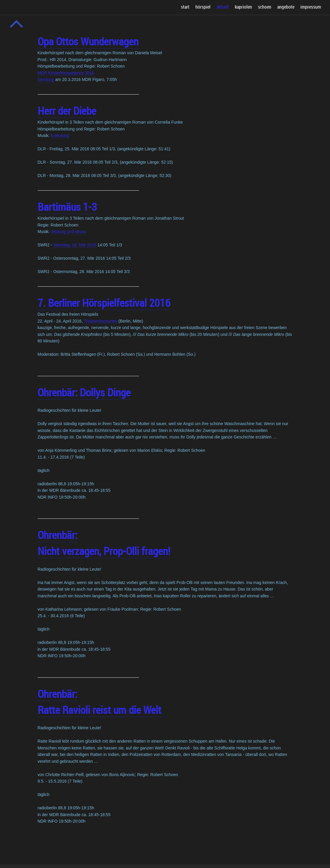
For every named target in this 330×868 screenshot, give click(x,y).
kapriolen (243, 7)
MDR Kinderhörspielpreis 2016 (66, 73)
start (185, 7)
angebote (286, 7)
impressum (311, 7)
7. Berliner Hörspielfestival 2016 (104, 303)
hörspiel (203, 7)
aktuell (223, 7)
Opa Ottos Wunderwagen (88, 41)
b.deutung (60, 135)
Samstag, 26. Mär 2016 (75, 245)
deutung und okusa (68, 232)
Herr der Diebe (67, 111)
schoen (265, 7)
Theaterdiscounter (101, 321)
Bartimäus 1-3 (67, 207)
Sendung (46, 79)
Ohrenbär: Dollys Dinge (84, 392)
